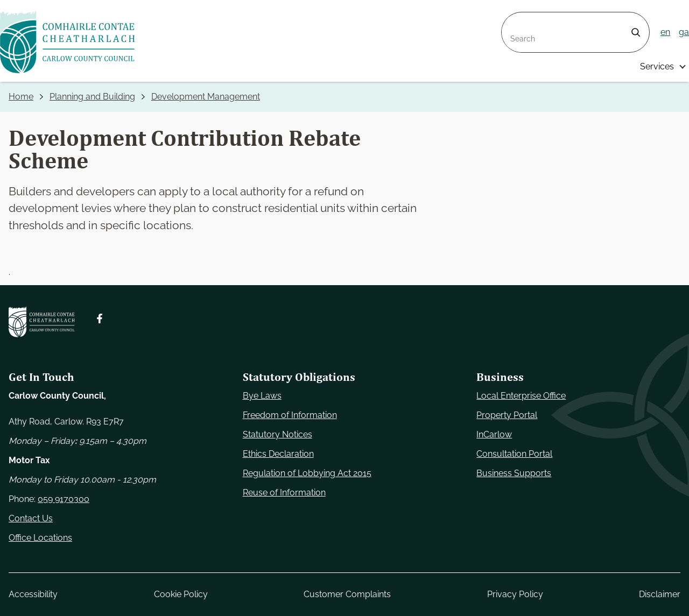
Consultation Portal (514, 454)
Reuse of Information (284, 493)
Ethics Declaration (278, 454)
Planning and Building (92, 97)
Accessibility (33, 594)
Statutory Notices (277, 434)
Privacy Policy (515, 594)
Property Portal (507, 415)
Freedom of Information (290, 415)
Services (657, 66)
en (665, 32)
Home (21, 97)
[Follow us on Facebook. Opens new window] (100, 318)
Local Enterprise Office (521, 396)
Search (516, 19)
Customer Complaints (347, 594)
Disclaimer (660, 594)
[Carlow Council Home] (42, 322)
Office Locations (40, 538)
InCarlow (494, 434)
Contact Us (31, 518)
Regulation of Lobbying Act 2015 (307, 473)
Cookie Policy (181, 594)
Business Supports (514, 473)
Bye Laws (262, 396)
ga (684, 32)
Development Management (206, 97)
